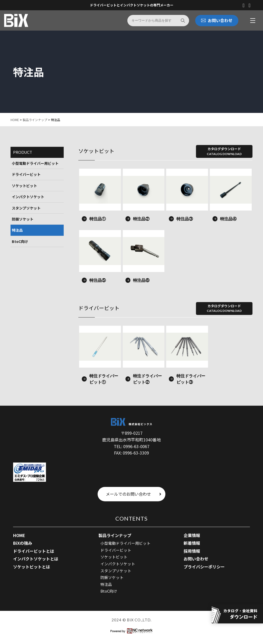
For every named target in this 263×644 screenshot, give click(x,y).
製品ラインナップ (35, 120)
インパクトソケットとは (36, 559)
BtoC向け (20, 241)
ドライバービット (26, 175)
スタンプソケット (26, 208)
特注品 (17, 230)
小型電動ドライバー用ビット (35, 164)
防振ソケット (23, 219)
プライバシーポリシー (204, 567)
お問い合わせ (196, 559)
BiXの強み (23, 543)
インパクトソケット (28, 197)
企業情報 (192, 535)
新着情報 (192, 543)
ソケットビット (24, 186)
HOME (15, 120)
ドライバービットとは (34, 551)
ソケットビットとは (32, 567)
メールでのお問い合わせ (134, 494)
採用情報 (192, 551)
